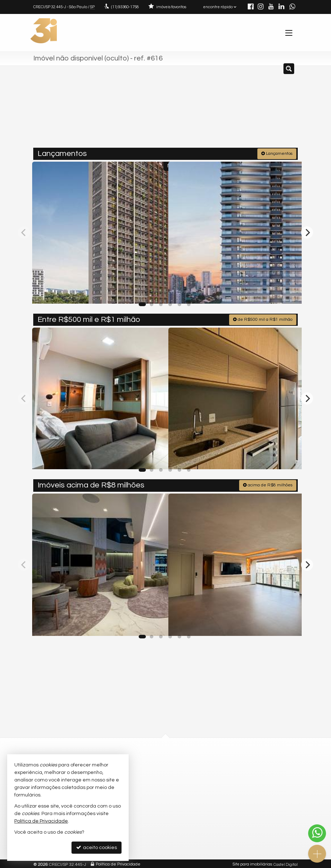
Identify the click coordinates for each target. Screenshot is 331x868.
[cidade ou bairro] (229, 109)
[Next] (307, 231)
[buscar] (282, 109)
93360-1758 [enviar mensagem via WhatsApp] (125, 7)
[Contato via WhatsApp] (317, 833)
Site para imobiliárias (252, 862)
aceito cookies (97, 847)
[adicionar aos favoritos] (155, 291)
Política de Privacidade (118, 862)
